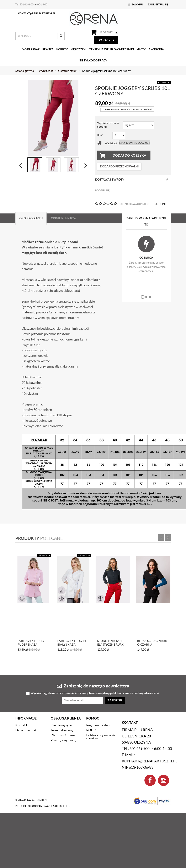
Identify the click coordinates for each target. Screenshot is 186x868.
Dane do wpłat (26, 690)
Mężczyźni (79, 49)
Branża (48, 49)
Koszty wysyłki (61, 685)
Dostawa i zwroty (132, 180)
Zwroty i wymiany (63, 700)
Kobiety (62, 49)
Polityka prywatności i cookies (101, 697)
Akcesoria (156, 49)
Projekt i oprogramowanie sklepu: (43, 766)
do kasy (106, 40)
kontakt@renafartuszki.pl (37, 13)
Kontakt (21, 685)
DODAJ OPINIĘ (158, 204)
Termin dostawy (62, 690)
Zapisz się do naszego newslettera (93, 646)
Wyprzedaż (31, 49)
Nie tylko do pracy (93, 60)
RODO (91, 690)
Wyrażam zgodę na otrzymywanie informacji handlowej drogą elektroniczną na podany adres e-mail (95, 653)
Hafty (141, 49)
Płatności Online (63, 695)
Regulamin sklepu (99, 685)
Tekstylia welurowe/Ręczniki (112, 49)
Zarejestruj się (158, 4)
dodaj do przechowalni (119, 166)
